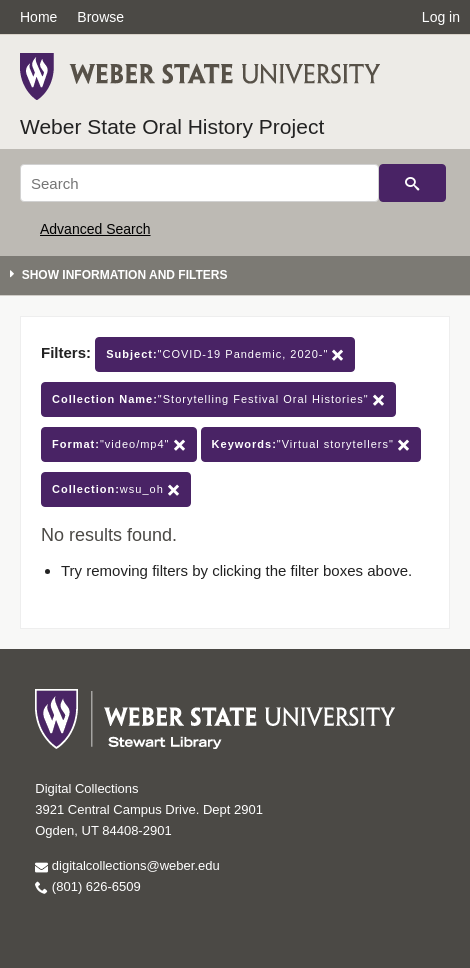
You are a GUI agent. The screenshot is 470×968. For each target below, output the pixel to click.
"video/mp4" (119, 444)
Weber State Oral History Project (172, 126)
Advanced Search (95, 229)
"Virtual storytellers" (311, 444)
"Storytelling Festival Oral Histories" (218, 399)
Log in (441, 17)
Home (38, 17)
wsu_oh (116, 489)
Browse (100, 17)
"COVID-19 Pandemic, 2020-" (225, 354)
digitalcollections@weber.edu (127, 865)
